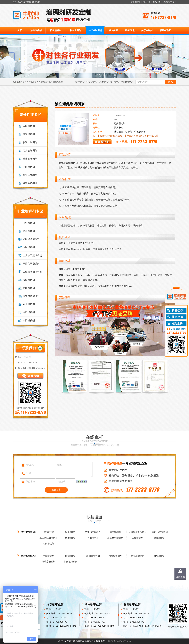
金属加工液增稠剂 (32, 255)
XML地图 (157, 2)
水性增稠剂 (29, 126)
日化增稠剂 (56, 30)
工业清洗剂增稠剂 (32, 272)
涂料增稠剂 (36, 30)
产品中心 (33, 82)
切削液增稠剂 (127, 82)
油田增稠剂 (29, 320)
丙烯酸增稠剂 (30, 151)
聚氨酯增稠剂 (30, 183)
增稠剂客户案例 (170, 2)
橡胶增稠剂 (29, 280)
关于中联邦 (136, 2)
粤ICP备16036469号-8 (119, 641)
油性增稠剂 (58, 82)
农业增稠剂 (29, 304)
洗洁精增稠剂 (92, 82)
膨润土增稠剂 (30, 142)
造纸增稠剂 (29, 312)
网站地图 (147, 2)
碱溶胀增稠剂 (30, 159)
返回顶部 (180, 577)
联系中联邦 (165, 30)
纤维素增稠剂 (30, 175)
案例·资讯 (130, 30)
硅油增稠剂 (29, 134)
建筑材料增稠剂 (31, 296)
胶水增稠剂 (75, 30)
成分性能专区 (45, 82)
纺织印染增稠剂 (31, 239)
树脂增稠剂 (29, 288)
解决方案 (114, 30)
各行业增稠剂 (95, 30)
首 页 (20, 30)
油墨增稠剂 (115, 82)
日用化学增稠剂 (31, 264)
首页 (24, 82)
